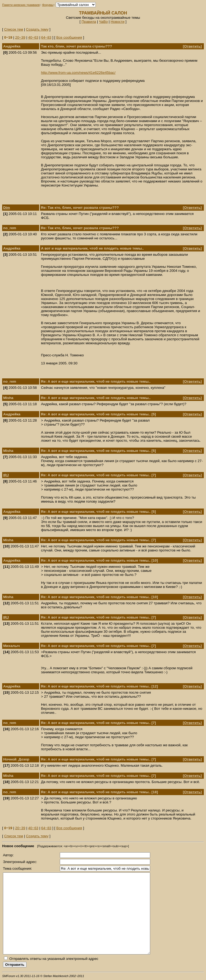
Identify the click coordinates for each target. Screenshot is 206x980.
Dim (7, 208)
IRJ (6, 475)
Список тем (14, 29)
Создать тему (37, 29)
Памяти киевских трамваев (21, 5)
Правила (89, 22)
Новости (117, 22)
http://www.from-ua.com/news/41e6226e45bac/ (78, 73)
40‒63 (33, 37)
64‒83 (46, 37)
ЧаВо (103, 22)
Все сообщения (69, 37)
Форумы (48, 5)
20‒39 (20, 37)
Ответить (192, 46)
